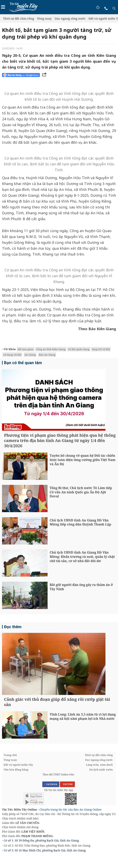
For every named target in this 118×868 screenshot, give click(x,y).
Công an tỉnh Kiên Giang (51, 349)
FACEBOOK (51, 797)
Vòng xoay (44, 18)
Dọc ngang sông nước (70, 18)
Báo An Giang (47, 355)
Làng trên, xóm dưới (99, 777)
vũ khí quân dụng (79, 349)
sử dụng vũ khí (12, 355)
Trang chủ (10, 768)
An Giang (30, 355)
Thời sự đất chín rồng (19, 18)
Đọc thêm (13, 633)
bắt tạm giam (26, 349)
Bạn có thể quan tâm (23, 363)
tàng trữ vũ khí (101, 349)
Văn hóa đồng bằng (16, 782)
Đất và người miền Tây (18, 777)
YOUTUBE (67, 797)
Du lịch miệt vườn (101, 782)
